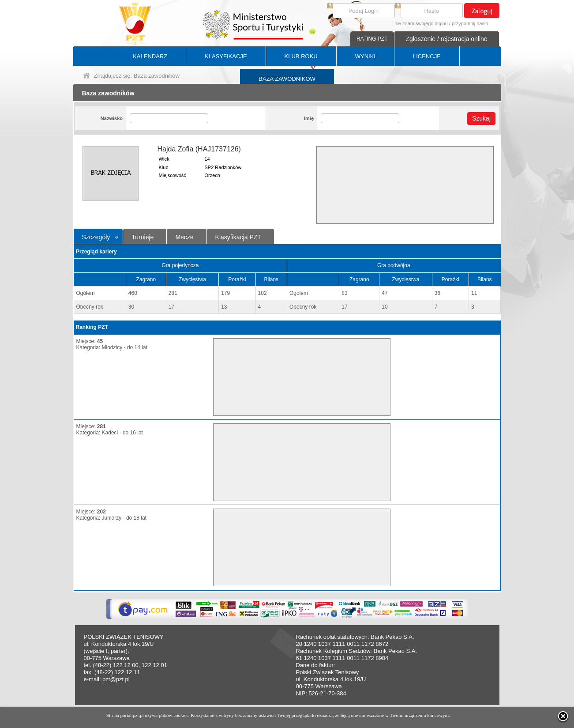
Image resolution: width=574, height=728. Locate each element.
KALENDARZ (150, 56)
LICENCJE (427, 56)
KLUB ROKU (301, 56)
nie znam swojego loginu (421, 23)
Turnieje (143, 237)
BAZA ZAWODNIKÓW (287, 79)
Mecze (184, 237)
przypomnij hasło (470, 23)
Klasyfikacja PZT (238, 237)
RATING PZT (372, 39)
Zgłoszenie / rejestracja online (446, 39)
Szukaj (481, 118)
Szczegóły (96, 237)
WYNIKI (365, 56)
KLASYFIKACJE (226, 56)
